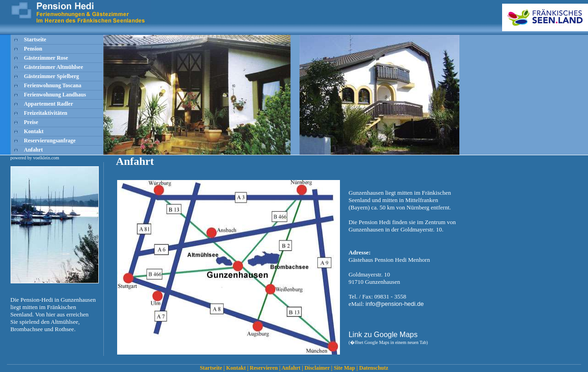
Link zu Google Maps (383, 335)
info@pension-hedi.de (395, 304)
